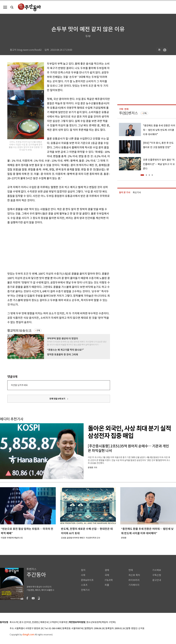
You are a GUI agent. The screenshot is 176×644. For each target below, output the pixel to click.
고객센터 (54, 622)
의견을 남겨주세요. (20, 385)
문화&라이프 (87, 580)
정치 (83, 570)
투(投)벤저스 (128, 113)
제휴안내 (44, 622)
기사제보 (157, 570)
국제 (107, 575)
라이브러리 (134, 580)
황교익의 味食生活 (19, 331)
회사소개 (14, 622)
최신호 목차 (134, 575)
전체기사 (85, 590)
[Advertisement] (51, 247)
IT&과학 (109, 580)
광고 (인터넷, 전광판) (29, 622)
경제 (107, 570)
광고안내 (157, 580)
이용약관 (63, 622)
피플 (107, 585)
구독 (38, 331)
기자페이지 (134, 585)
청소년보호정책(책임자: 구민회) (101, 622)
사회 (83, 575)
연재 (131, 570)
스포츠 (84, 585)
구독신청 (157, 575)
